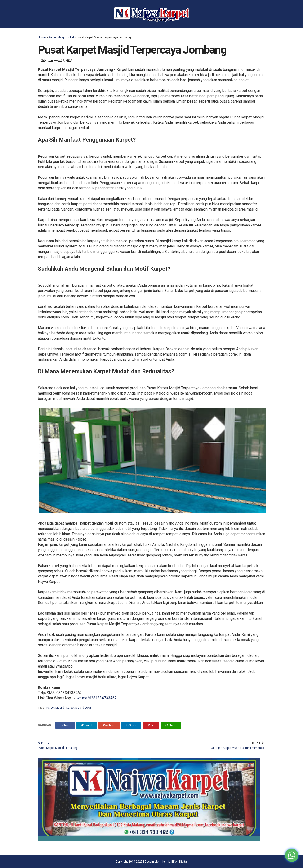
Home (42, 37)
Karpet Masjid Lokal (61, 37)
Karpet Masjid (56, 708)
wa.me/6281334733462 (97, 698)
